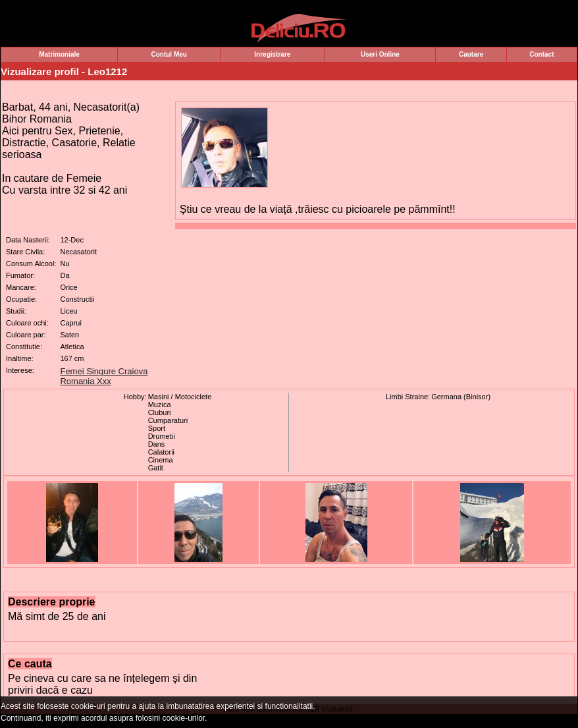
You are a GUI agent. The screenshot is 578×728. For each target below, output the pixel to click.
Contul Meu (169, 54)
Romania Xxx (85, 381)
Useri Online (380, 54)
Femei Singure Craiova (104, 371)
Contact (541, 54)
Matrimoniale (59, 54)
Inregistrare (272, 54)
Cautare (471, 54)
